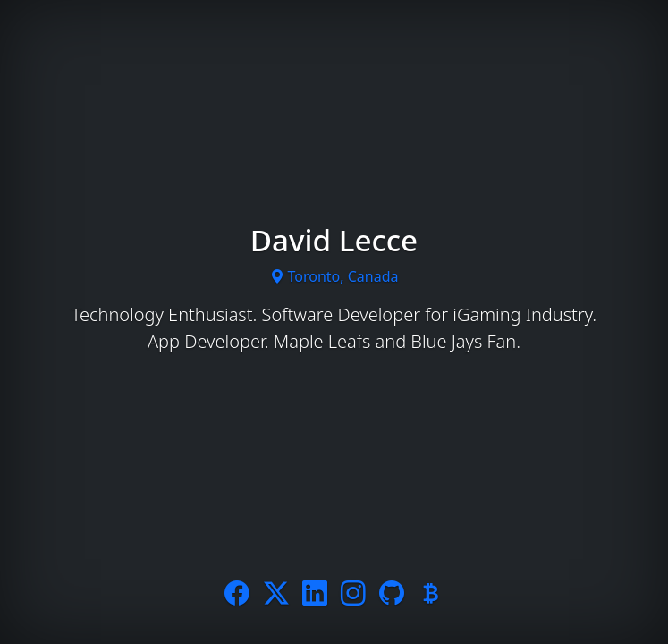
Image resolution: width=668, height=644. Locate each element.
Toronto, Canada (334, 276)
